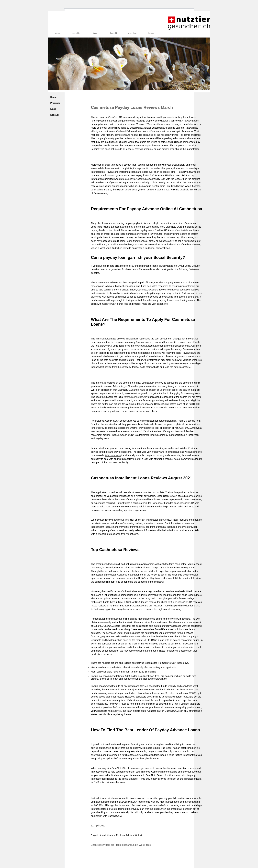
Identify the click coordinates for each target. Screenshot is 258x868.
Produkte (76, 33)
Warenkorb (132, 33)
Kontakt (114, 33)
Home (57, 33)
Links (95, 33)
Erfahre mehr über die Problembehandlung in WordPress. (121, 845)
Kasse (151, 33)
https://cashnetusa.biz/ (136, 397)
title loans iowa (113, 455)
